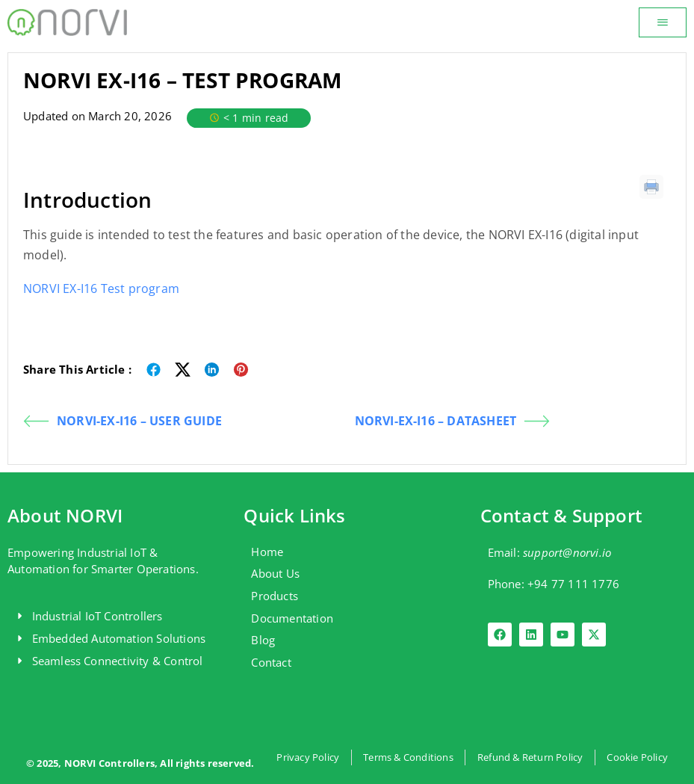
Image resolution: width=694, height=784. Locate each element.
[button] (663, 22)
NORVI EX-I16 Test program (101, 288)
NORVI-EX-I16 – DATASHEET (453, 421)
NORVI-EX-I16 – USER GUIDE (123, 421)
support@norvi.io (567, 552)
